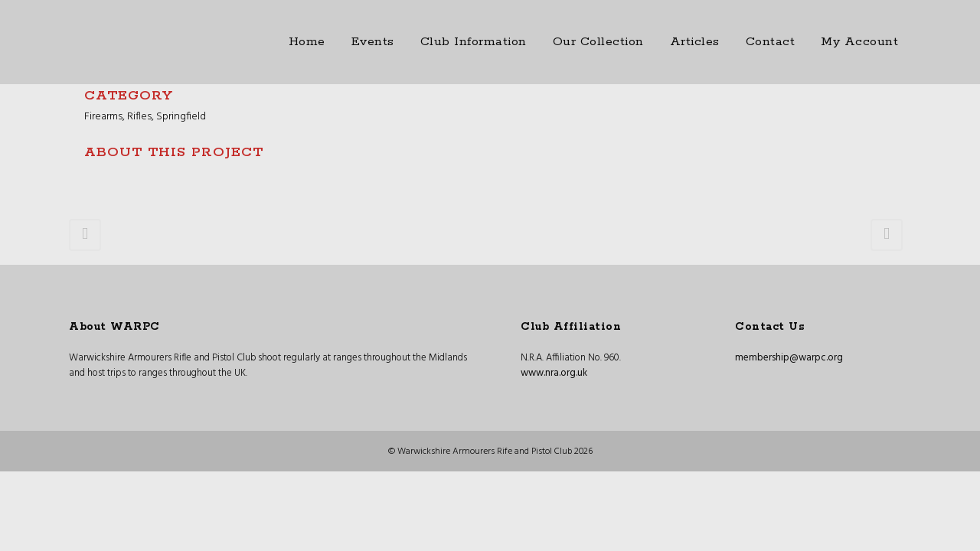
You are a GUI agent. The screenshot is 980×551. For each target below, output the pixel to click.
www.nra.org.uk (554, 373)
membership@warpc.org (789, 358)
